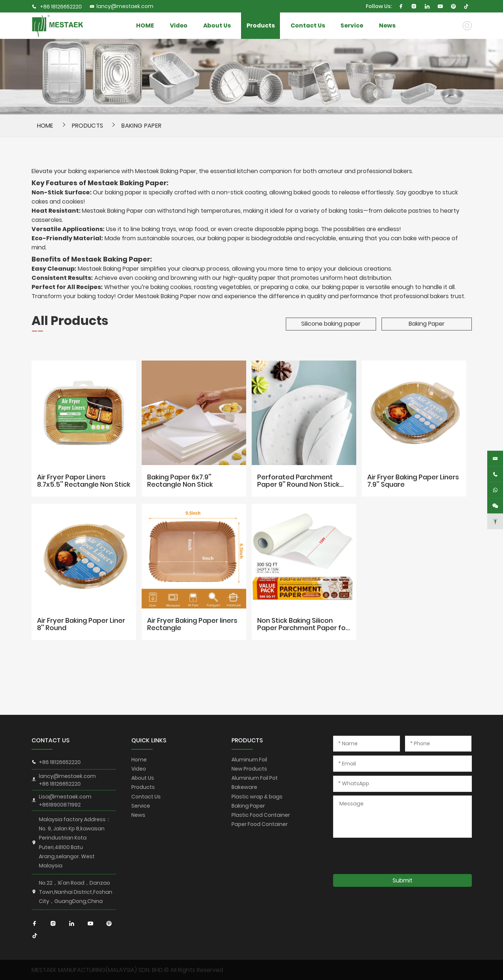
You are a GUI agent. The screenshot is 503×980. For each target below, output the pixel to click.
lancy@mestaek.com (121, 6)
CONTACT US (51, 740)
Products (261, 25)
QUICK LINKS (149, 740)
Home (139, 760)
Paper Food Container (260, 824)
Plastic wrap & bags (257, 797)
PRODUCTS (247, 740)
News (387, 25)
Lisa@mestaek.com (65, 797)
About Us (217, 25)
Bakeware (244, 787)
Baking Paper (141, 126)
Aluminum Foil (249, 760)
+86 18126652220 (61, 7)
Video (179, 25)
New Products (249, 769)
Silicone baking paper (331, 324)
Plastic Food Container (261, 815)
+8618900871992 (60, 805)
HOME (145, 25)
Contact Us (308, 25)
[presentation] (389, 856)
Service (352, 25)
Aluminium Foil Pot (255, 778)
